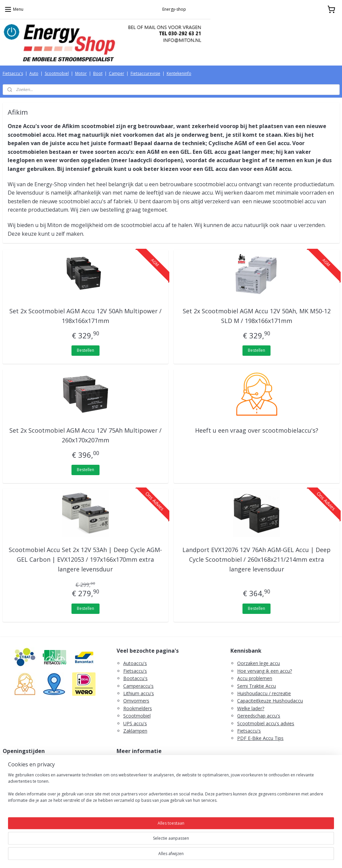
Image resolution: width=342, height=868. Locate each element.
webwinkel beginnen (184, 856)
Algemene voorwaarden (149, 771)
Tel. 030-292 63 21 (29, 816)
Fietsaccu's (13, 73)
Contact (132, 801)
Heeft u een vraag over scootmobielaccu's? (257, 430)
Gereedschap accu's (259, 716)
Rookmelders (138, 708)
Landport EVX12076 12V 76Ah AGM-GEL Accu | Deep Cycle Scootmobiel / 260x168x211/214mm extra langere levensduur (256, 559)
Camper (117, 73)
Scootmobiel (57, 73)
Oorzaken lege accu (259, 663)
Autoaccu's (135, 663)
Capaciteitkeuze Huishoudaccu (270, 701)
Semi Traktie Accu (256, 686)
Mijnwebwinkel (242, 856)
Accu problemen (255, 678)
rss (158, 856)
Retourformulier (140, 794)
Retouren (133, 786)
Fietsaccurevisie (145, 73)
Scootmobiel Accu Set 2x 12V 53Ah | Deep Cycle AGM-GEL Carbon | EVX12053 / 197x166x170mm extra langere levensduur (85, 559)
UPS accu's (135, 723)
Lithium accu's (139, 693)
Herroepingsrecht (142, 779)
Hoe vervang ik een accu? (265, 671)
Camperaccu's (138, 686)
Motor (81, 73)
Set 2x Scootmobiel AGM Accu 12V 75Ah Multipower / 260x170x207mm (85, 435)
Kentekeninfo (179, 73)
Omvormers (136, 701)
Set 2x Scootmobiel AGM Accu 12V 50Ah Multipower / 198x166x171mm (85, 316)
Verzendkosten (139, 764)
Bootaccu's (135, 678)
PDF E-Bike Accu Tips (260, 738)
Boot (98, 73)
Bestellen (85, 350)
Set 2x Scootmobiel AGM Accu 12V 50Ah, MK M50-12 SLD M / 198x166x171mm (257, 316)
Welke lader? (251, 708)
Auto (34, 73)
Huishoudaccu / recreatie (264, 693)
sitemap (144, 856)
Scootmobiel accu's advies (266, 723)
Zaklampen (135, 731)
